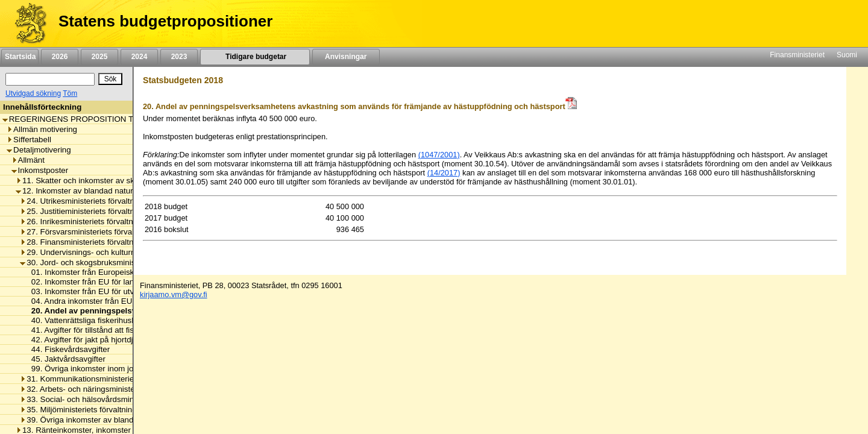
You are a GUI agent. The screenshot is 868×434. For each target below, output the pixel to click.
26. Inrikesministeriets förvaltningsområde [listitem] (97, 222)
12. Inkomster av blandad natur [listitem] (74, 191)
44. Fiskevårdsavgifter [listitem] (67, 349)
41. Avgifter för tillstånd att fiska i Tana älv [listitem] (102, 330)
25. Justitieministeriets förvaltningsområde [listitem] (98, 211)
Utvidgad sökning (33, 93)
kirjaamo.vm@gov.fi (174, 294)
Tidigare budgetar (255, 57)
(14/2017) (444, 173)
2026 (60, 57)
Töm (70, 93)
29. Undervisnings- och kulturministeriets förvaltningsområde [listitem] (131, 252)
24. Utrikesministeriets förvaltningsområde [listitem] (98, 201)
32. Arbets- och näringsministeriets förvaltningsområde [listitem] (120, 389)
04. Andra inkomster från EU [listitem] (79, 301)
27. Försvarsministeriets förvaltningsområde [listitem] (101, 232)
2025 (99, 57)
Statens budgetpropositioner (165, 21)
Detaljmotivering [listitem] (39, 150)
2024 (139, 57)
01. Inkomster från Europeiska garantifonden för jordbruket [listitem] (132, 272)
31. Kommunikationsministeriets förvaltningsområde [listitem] (115, 379)
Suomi (847, 55)
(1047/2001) (439, 155)
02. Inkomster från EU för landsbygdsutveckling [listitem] (112, 282)
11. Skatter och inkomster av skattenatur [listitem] (91, 181)
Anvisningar (346, 57)
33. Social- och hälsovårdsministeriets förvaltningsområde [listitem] (126, 399)
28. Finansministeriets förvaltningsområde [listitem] (98, 242)
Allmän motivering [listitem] (42, 129)
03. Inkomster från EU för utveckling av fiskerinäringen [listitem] (124, 291)
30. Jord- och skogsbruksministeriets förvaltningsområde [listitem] (124, 263)
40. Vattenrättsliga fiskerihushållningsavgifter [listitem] (107, 320)
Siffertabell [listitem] (29, 140)
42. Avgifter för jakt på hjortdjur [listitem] (83, 340)
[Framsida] (26, 24)
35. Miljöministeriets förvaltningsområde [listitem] (94, 410)
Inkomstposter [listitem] (40, 170)
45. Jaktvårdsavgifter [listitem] (65, 359)
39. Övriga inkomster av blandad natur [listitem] (91, 420)
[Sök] (50, 79)
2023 (179, 57)
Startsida (20, 57)
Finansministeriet (797, 55)
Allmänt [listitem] (28, 160)
